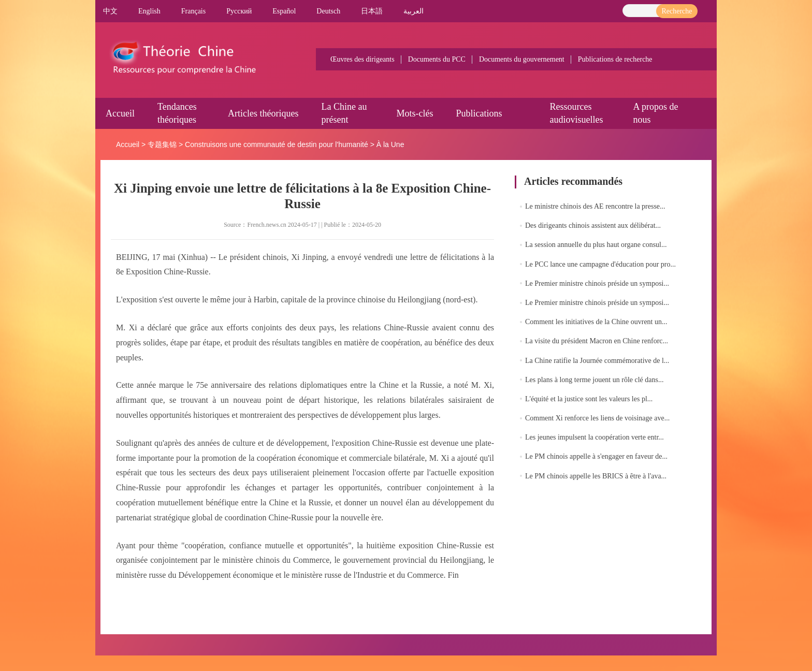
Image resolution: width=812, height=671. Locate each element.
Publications (479, 113)
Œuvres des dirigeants (363, 59)
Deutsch (328, 11)
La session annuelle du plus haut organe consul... (596, 245)
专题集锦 (162, 144)
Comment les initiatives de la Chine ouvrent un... (596, 322)
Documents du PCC (437, 59)
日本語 (372, 11)
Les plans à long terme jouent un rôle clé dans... (594, 380)
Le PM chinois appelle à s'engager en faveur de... (596, 456)
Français (193, 11)
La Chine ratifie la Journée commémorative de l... (597, 361)
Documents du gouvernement (522, 59)
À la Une (390, 144)
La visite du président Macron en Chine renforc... (597, 341)
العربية (414, 11)
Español (284, 11)
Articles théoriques (263, 113)
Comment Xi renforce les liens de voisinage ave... (597, 418)
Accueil (120, 113)
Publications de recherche (615, 59)
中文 (110, 11)
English (149, 11)
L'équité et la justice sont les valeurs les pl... (589, 399)
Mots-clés (415, 113)
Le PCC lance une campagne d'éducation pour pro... (600, 264)
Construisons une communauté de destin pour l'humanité (277, 144)
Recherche (677, 11)
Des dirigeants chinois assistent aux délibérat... (593, 225)
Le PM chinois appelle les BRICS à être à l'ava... (596, 476)
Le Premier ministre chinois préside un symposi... (597, 283)
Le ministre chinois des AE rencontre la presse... (595, 206)
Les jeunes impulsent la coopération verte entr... (594, 437)
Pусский (239, 11)
